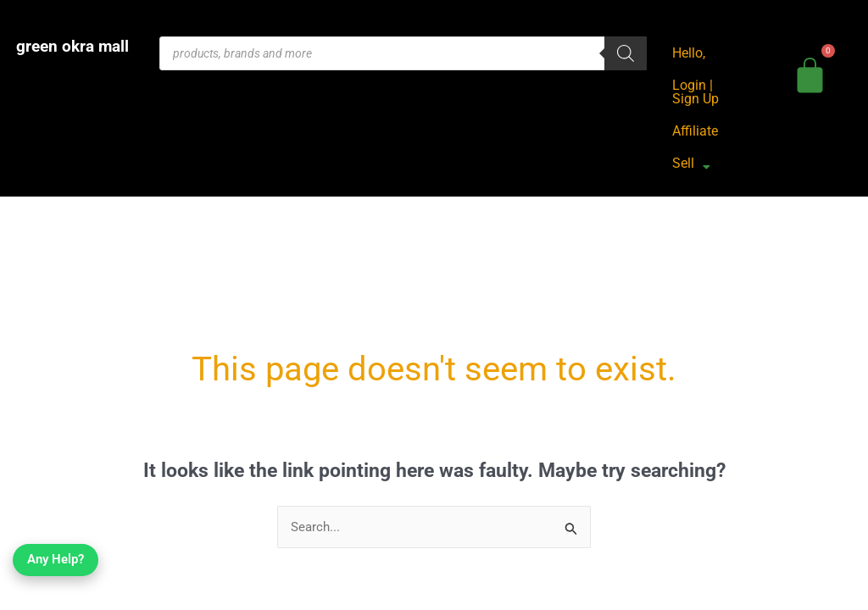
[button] (691, 164)
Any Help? (57, 573)
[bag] (811, 73)
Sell (691, 164)
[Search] (626, 53)
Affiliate (695, 131)
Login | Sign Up (696, 92)
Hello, (689, 53)
